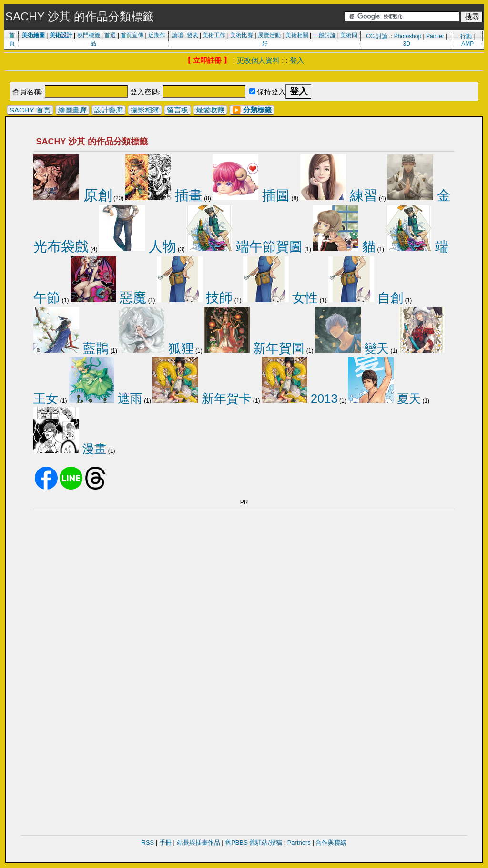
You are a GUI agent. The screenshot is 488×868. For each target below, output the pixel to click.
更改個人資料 (258, 60)
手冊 (165, 842)
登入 (297, 60)
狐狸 (156, 348)
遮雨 (106, 398)
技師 (195, 298)
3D (407, 44)
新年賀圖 (254, 348)
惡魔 (109, 298)
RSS (148, 842)
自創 (366, 298)
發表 (193, 35)
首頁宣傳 (132, 35)
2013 (300, 398)
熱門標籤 (89, 35)
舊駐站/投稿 (266, 842)
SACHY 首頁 (30, 110)
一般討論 (325, 35)
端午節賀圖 (244, 246)
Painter (435, 36)
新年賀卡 (202, 398)
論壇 (178, 35)
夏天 (384, 398)
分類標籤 (257, 110)
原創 (72, 195)
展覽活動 (269, 35)
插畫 (164, 195)
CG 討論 (377, 36)
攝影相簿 (145, 110)
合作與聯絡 (331, 842)
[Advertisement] (244, 77)
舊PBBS (236, 842)
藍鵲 (71, 348)
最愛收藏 (210, 110)
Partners (299, 842)
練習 (339, 195)
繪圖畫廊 (72, 110)
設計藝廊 (109, 110)
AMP (468, 44)
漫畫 (70, 449)
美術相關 (297, 35)
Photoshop (408, 36)
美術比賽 (242, 35)
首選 (110, 35)
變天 (352, 348)
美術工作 (214, 35)
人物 (138, 246)
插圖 (251, 195)
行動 (466, 36)
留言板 (178, 110)
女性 (281, 298)
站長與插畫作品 (198, 842)
